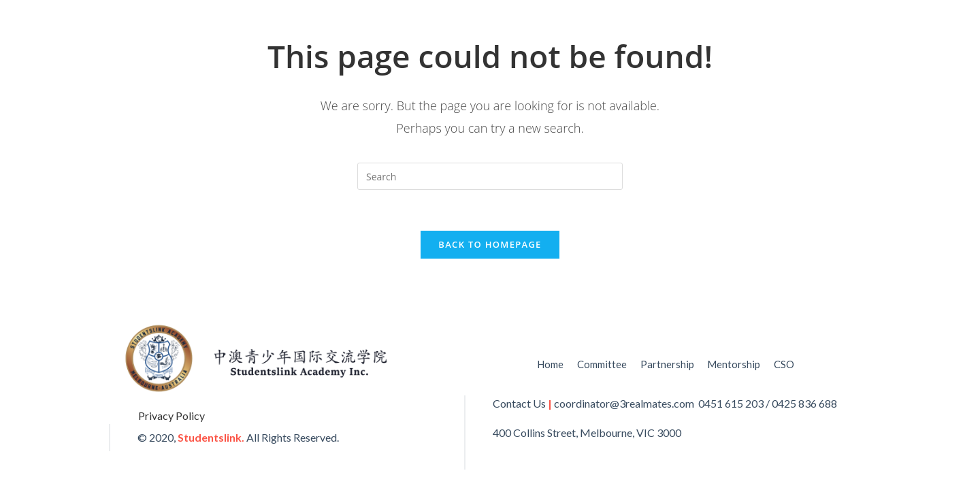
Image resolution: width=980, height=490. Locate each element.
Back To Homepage (490, 244)
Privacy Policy (171, 415)
